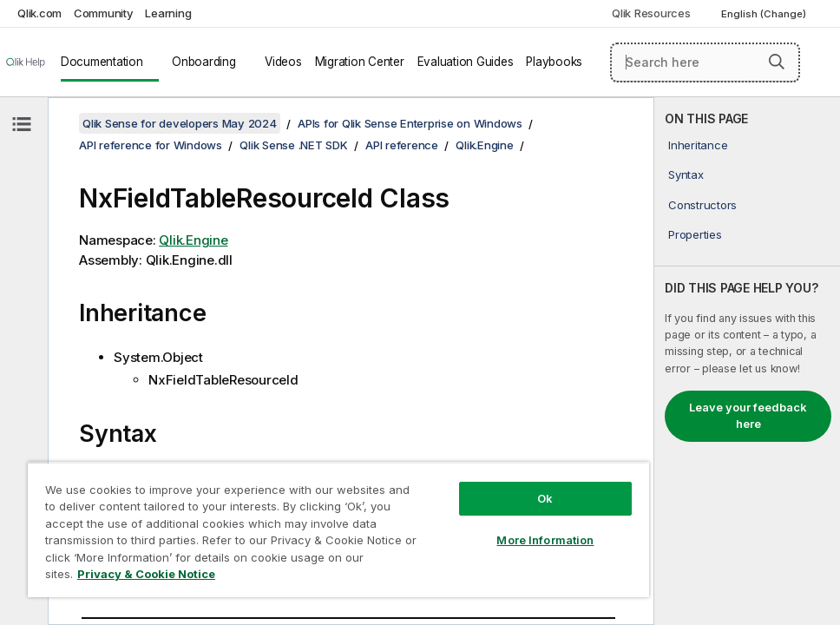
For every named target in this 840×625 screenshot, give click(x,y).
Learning (168, 13)
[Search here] (705, 62)
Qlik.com (39, 13)
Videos (283, 62)
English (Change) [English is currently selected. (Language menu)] (765, 14)
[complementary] (747, 361)
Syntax (686, 174)
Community (104, 13)
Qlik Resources (651, 13)
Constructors (702, 205)
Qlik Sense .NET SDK (293, 145)
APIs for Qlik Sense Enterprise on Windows (410, 123)
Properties (695, 234)
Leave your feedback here (748, 416)
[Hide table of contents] (22, 124)
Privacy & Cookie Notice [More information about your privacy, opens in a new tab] (146, 574)
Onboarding (204, 62)
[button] (777, 62)
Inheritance (698, 145)
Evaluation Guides (466, 62)
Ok (545, 498)
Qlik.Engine (484, 145)
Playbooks (554, 62)
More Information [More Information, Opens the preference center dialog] (545, 540)
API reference (402, 145)
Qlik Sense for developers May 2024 (180, 123)
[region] (338, 530)
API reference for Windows (151, 145)
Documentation (102, 62)
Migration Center (360, 62)
